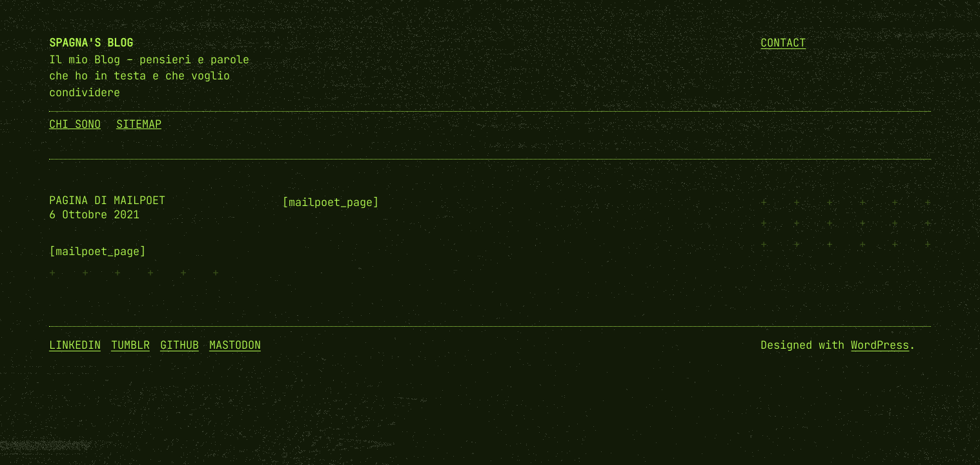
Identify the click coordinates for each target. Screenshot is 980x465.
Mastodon (235, 345)
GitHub (179, 345)
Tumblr (130, 345)
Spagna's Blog (91, 43)
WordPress (880, 345)
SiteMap (139, 124)
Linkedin (75, 345)
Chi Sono (75, 124)
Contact (783, 43)
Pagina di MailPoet (107, 201)
